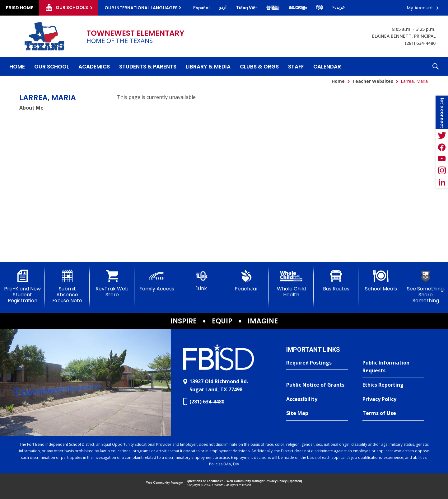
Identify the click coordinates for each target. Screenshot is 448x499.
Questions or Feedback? (205, 481)
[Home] (17, 66)
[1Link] (202, 281)
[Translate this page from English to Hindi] (320, 8)
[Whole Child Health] (291, 284)
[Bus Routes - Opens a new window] (336, 281)
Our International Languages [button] (141, 8)
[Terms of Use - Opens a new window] (393, 413)
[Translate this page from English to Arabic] (338, 7)
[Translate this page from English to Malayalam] (298, 7)
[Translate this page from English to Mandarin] (273, 8)
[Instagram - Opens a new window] (442, 171)
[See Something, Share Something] (426, 287)
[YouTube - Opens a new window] (442, 159)
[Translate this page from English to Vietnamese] (246, 8)
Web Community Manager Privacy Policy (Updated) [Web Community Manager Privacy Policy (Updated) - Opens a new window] (264, 481)
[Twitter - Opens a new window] (442, 135)
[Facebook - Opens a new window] (442, 147)
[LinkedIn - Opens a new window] (442, 182)
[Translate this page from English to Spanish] (201, 8)
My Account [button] (420, 8)
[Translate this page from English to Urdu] (223, 7)
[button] (436, 66)
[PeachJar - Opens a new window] (246, 281)
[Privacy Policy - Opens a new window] (393, 399)
